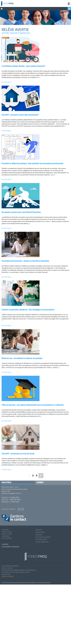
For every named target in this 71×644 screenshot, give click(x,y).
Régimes (39, 530)
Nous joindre (7, 538)
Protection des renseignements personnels (19, 570)
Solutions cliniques (43, 537)
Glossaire (5, 536)
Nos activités (7, 534)
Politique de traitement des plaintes (16, 572)
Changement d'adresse (10, 547)
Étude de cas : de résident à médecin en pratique (22, 358)
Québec (40, 482)
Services (39, 535)
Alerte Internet (8, 576)
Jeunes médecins (42, 542)
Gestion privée (41, 539)
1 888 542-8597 (15, 500)
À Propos (5, 530)
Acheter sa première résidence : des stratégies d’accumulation (28, 310)
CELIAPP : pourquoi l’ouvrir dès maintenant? (20, 115)
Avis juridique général (10, 566)
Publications (7, 532)
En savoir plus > (7, 82)
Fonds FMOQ (40, 532)
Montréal (7, 482)
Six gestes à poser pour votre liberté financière (21, 212)
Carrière (5, 544)
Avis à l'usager (7, 568)
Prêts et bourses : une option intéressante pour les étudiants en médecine (33, 405)
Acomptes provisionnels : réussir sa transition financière (25, 261)
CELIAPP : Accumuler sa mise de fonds (18, 454)
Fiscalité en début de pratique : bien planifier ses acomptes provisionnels (32, 163)
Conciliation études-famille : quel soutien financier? (23, 66)
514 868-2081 (14, 498)
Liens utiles (6, 574)
